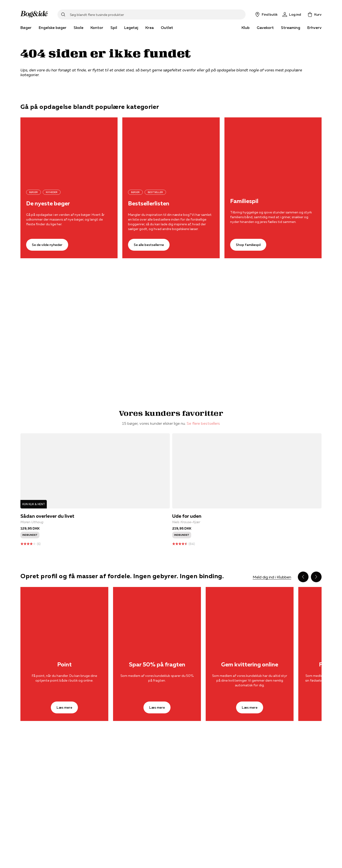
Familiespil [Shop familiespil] (244, 201)
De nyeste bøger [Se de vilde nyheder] (48, 204)
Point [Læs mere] (64, 665)
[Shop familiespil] (273, 150)
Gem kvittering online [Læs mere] (250, 665)
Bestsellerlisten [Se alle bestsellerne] (149, 204)
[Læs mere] (64, 616)
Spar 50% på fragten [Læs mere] (157, 665)
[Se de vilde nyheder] (69, 150)
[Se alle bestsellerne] (171, 150)
